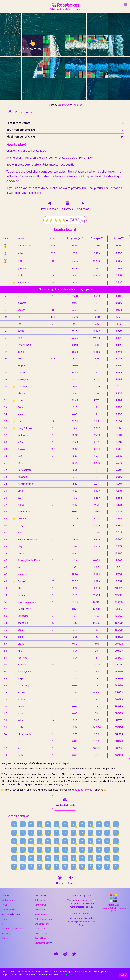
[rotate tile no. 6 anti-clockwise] (5, 46)
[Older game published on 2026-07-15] (73, 833)
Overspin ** (97, 238)
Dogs (5, 919)
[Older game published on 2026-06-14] (116, 850)
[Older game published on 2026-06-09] (48, 858)
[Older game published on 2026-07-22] (14, 833)
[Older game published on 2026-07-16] (65, 833)
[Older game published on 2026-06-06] (73, 858)
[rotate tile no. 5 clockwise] (125, 24)
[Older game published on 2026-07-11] (107, 833)
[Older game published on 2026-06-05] (82, 858)
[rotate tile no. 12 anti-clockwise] (5, 67)
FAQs (5, 905)
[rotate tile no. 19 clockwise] (38, 89)
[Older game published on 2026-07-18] (48, 833)
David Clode (41, 933)
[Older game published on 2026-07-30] (57, 824)
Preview (24, 112)
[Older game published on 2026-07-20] (31, 833)
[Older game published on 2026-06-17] (90, 850)
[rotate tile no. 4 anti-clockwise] (92, 24)
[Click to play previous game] (49, 203)
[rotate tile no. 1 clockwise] (38, 24)
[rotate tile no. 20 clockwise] (60, 89)
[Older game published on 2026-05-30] (23, 867)
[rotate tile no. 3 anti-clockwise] (70, 24)
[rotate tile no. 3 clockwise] (81, 24)
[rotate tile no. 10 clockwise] (103, 46)
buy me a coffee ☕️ (85, 900)
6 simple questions (87, 922)
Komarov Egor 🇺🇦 (43, 943)
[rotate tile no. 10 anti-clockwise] (92, 46)
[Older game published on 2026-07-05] (48, 841)
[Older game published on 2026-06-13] (14, 858)
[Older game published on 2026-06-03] (99, 858)
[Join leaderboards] (65, 800)
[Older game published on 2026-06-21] (57, 850)
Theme (60, 883)
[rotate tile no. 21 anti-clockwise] (70, 89)
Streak (53, 238)
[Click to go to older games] (67, 203)
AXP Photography (43, 919)
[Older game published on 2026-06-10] (40, 858)
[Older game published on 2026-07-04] (57, 841)
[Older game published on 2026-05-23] (82, 867)
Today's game (9, 900)
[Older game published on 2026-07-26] (90, 824)
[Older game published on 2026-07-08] (23, 841)
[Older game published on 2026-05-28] (40, 867)
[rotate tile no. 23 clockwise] (125, 89)
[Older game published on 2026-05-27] (48, 867)
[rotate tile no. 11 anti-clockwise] (114, 46)
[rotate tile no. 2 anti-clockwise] (49, 24)
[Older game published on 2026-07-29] (65, 824)
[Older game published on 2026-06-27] (116, 841)
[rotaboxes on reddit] (65, 954)
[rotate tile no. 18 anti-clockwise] (5, 89)
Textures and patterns (13, 929)
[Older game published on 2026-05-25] (65, 867)
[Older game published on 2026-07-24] (107, 824)
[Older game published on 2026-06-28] (107, 841)
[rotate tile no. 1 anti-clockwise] (27, 24)
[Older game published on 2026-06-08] (57, 858)
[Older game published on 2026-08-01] (40, 824)
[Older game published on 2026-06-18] (82, 850)
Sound (71, 883)
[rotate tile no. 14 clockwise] (60, 67)
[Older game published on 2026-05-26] (57, 867)
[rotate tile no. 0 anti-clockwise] (5, 24)
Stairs (5, 938)
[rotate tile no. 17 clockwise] (125, 67)
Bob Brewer (40, 900)
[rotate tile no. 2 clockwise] (60, 24)
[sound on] (71, 878)
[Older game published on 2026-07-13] (90, 833)
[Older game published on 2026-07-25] (99, 824)
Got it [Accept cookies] (123, 975)
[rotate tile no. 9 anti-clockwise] (70, 46)
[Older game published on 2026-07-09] (14, 841)
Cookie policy (9, 910)
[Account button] (125, 5)
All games (67, 209)
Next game (83, 209)
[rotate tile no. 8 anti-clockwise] (49, 46)
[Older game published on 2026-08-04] (14, 824)
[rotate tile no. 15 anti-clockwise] (70, 67)
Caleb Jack (40, 929)
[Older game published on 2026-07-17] (57, 833)
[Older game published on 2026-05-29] (31, 867)
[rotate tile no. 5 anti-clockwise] (114, 24)
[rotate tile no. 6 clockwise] (16, 46)
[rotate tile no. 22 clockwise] (103, 89)
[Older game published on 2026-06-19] (73, 850)
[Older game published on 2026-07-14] (82, 833)
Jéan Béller (40, 910)
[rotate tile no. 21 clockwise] (81, 89)
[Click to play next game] (83, 203)
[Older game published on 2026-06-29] (99, 841)
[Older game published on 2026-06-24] (31, 850)
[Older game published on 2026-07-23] (116, 824)
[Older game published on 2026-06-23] (40, 850)
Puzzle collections (11, 914)
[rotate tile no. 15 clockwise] (81, 67)
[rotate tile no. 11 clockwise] (125, 46)
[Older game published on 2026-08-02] (31, 824)
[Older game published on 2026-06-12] (23, 858)
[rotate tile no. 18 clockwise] (16, 89)
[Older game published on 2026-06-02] (107, 858)
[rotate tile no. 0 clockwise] (16, 24)
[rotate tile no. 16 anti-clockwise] (92, 67)
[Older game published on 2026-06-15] (107, 850)
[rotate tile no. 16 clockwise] (103, 67)
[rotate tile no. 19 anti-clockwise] (27, 89)
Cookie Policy (66, 975)
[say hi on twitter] (74, 954)
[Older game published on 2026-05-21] (99, 867)
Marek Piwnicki (42, 914)
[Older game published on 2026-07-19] (40, 833)
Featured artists (43, 895)
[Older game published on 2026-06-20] (65, 850)
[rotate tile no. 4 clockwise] (103, 24)
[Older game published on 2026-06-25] (23, 850)
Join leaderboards (65, 806)
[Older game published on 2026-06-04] (90, 858)
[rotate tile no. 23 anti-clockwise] (114, 89)
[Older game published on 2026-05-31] (14, 867)
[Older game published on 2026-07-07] (31, 841)
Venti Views (63, 105)
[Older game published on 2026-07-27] (82, 824)
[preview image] (10, 112)
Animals (6, 933)
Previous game (50, 209)
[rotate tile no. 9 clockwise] (81, 46)
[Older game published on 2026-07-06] (40, 841)
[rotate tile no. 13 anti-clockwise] (27, 67)
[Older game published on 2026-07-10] (116, 833)
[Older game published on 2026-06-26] (14, 850)
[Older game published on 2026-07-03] (65, 841)
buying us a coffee (83, 790)
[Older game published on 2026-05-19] (116, 867)
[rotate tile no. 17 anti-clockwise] (114, 67)
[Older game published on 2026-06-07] (65, 858)
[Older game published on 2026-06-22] (48, 850)
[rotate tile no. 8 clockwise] (60, 46)
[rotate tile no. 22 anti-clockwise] (92, 89)
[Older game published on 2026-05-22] (90, 867)
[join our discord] (56, 954)
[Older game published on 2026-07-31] (48, 824)
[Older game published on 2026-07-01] (82, 841)
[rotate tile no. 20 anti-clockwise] (49, 89)
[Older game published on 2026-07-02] (73, 841)
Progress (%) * (75, 238)
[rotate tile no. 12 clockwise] (16, 67)
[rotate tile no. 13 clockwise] (38, 67)
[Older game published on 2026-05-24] (73, 867)
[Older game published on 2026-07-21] (23, 833)
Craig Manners (42, 924)
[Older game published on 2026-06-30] (90, 841)
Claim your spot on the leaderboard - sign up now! (66, 289)
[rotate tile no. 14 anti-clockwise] (49, 67)
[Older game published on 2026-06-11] (31, 858)
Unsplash (77, 105)
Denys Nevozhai (43, 938)
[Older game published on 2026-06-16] (99, 850)
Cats (4, 924)
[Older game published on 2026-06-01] (116, 858)
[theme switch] (60, 878)
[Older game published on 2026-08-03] (23, 824)
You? (89, 895)
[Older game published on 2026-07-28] (73, 824)
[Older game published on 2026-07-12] (99, 833)
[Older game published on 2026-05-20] (107, 867)
